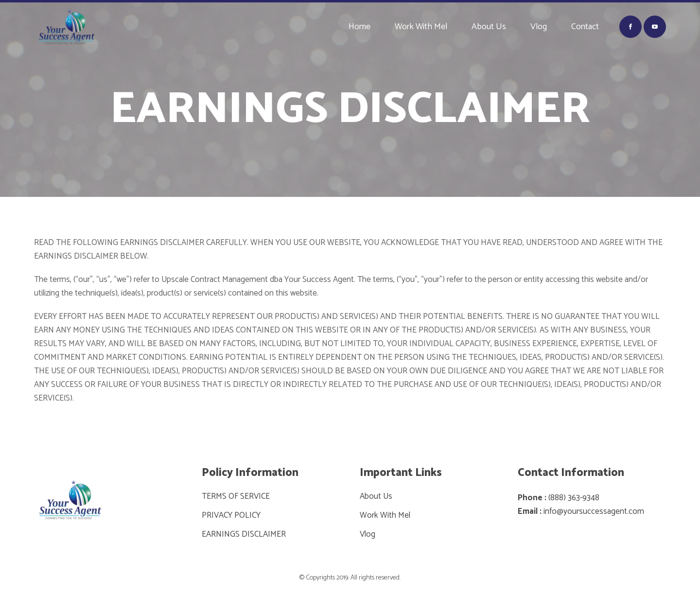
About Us (376, 496)
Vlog (367, 534)
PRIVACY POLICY (231, 515)
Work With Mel (385, 515)
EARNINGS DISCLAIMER (244, 534)
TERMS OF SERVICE (236, 496)
